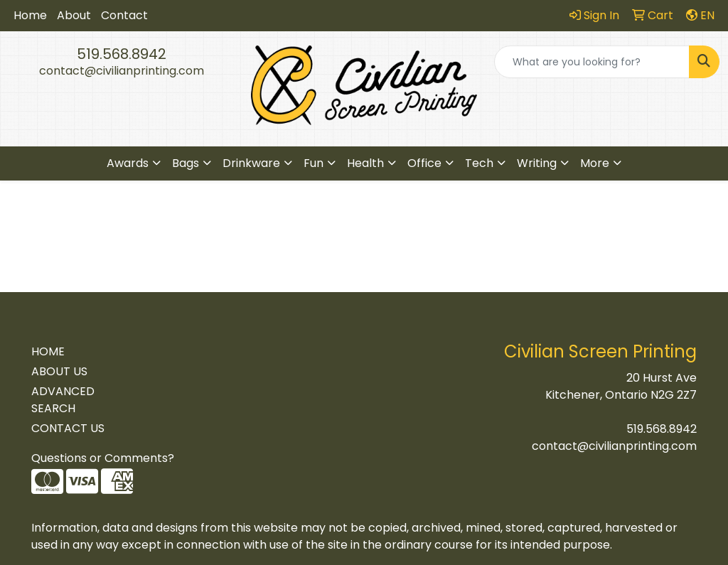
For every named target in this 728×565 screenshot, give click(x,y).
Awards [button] (128, 163)
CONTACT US (68, 428)
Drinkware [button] (251, 163)
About (74, 15)
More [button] (595, 163)
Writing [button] (537, 163)
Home (30, 15)
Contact (124, 15)
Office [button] (424, 163)
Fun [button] (314, 163)
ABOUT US (59, 371)
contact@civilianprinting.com (122, 71)
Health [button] (365, 163)
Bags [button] (186, 163)
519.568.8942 (122, 54)
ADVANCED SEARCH (63, 400)
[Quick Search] (592, 62)
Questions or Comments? (103, 458)
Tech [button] (479, 163)
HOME (48, 351)
